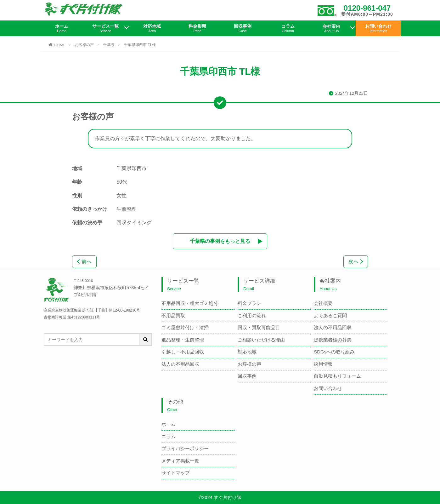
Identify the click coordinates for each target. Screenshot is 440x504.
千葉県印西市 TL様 (140, 45)
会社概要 (323, 303)
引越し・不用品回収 (183, 352)
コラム (288, 28)
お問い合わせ (378, 28)
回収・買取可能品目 (259, 327)
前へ (84, 262)
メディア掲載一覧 (180, 461)
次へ (356, 262)
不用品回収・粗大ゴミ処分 (190, 303)
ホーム (62, 28)
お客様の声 (84, 45)
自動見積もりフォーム (337, 376)
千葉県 (109, 45)
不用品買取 (173, 315)
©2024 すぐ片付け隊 (220, 497)
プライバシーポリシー (185, 448)
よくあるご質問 (330, 315)
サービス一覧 (105, 28)
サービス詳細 (259, 285)
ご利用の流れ (252, 315)
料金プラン (249, 303)
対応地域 (152, 28)
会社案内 (332, 28)
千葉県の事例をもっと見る (220, 241)
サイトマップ (176, 473)
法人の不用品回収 (180, 364)
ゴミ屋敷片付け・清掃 (185, 327)
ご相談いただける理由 (261, 340)
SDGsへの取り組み (334, 352)
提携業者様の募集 (333, 340)
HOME (60, 45)
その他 (175, 406)
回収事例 (243, 28)
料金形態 (197, 28)
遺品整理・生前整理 (183, 340)
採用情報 (323, 364)
